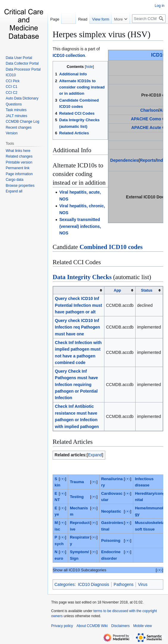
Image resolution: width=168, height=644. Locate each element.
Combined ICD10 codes (111, 247)
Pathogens (124, 584)
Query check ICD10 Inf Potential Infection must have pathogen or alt (79, 305)
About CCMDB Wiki (92, 626)
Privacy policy (62, 626)
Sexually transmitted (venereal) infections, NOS (80, 226)
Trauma (77, 482)
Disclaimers (120, 626)
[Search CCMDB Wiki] (149, 31)
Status (147, 290)
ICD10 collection (69, 55)
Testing (77, 497)
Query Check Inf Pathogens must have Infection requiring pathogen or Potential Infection (77, 385)
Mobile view (143, 626)
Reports (148, 160)
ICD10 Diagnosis (94, 584)
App (117, 290)
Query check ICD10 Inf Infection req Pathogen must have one (78, 327)
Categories (65, 584)
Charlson (149, 110)
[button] (14, 191)
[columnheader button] (79, 290)
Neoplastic (111, 511)
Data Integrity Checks (82, 277)
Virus (143, 584)
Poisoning (111, 540)
